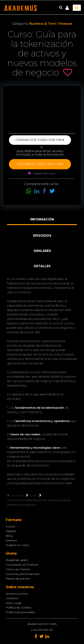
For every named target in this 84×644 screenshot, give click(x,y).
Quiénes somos (17, 594)
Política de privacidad (20, 612)
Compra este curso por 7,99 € (40, 140)
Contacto (12, 598)
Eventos (11, 540)
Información (42, 219)
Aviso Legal (14, 603)
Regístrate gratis (17, 560)
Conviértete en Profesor (22, 565)
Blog (9, 536)
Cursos (10, 526)
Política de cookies (19, 608)
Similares (42, 251)
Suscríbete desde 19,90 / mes (40, 164)
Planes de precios (18, 579)
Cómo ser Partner (18, 569)
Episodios (42, 236)
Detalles (42, 266)
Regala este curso (42, 173)
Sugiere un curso (17, 545)
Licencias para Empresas (23, 574)
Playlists (11, 531)
